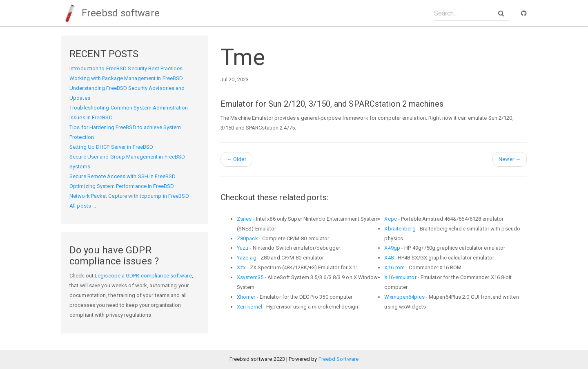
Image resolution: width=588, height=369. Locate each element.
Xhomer (246, 297)
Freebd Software (339, 359)
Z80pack (247, 238)
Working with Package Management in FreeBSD (126, 78)
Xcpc (390, 219)
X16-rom (394, 267)
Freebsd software (110, 13)
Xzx (241, 267)
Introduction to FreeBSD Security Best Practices (126, 68)
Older (236, 159)
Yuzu (243, 248)
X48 (389, 258)
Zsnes (244, 219)
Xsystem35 (250, 277)
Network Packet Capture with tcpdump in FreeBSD (129, 196)
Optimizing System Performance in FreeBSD (122, 186)
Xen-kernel (249, 307)
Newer (510, 159)
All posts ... (83, 206)
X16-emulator (400, 277)
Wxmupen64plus (404, 297)
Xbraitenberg (400, 229)
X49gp (392, 248)
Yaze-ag (247, 258)
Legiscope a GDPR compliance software (143, 276)
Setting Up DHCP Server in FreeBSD (111, 147)
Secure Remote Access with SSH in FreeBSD (122, 176)
